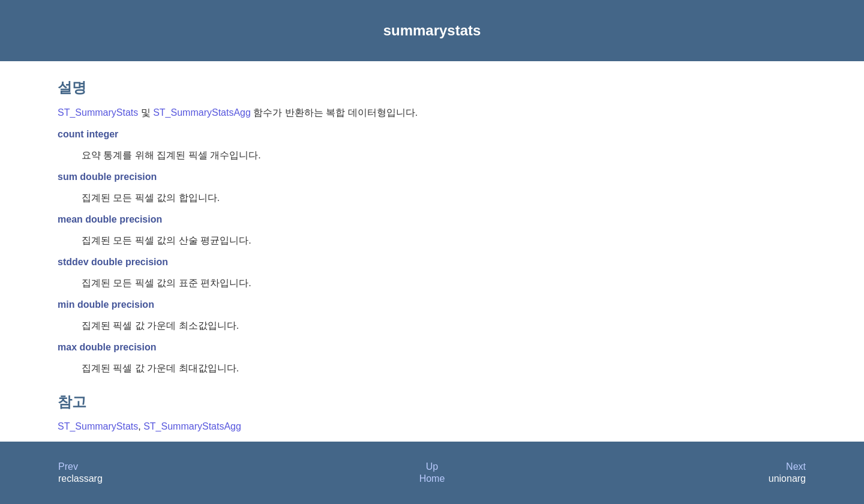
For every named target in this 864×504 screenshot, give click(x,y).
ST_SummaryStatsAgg (202, 112)
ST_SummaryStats (98, 112)
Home (432, 478)
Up (432, 466)
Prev (68, 466)
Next (796, 466)
